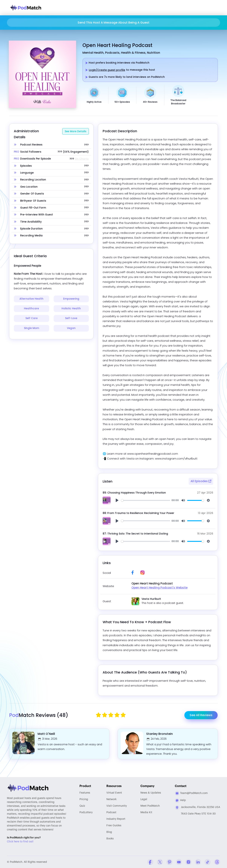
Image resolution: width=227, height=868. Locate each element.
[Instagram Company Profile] (188, 862)
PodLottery (86, 812)
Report (116, 819)
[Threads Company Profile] (217, 862)
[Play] (117, 500)
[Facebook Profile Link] (133, 572)
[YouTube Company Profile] (179, 862)
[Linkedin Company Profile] (198, 862)
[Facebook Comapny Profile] (150, 862)
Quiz (82, 806)
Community (117, 806)
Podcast (111, 812)
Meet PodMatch (150, 806)
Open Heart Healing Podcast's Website (159, 588)
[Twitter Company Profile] (160, 862)
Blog (109, 832)
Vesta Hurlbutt (151, 599)
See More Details (76, 131)
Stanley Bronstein (159, 734)
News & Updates (151, 793)
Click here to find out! (20, 842)
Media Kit (146, 812)
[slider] (145, 500)
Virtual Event (114, 793)
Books (110, 839)
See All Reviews (201, 715)
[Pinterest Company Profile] (169, 862)
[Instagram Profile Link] (142, 573)
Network (111, 799)
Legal (144, 799)
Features (85, 793)
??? (86, 145)
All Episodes (201, 481)
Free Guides (114, 826)
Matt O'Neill (46, 734)
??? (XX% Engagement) (73, 152)
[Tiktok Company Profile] (208, 862)
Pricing (84, 799)
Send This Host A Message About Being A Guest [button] (113, 23)
